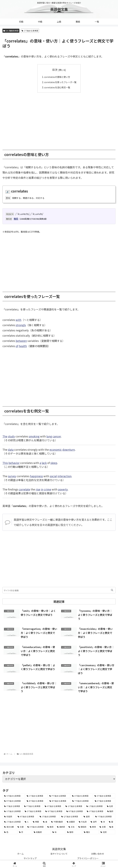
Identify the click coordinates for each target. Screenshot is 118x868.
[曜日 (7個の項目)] (91, 832)
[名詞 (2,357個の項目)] (110, 806)
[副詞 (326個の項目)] (88, 816)
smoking (34, 436)
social (53, 476)
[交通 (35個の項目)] (21, 827)
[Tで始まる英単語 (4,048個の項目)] (82, 801)
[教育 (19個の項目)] (93, 827)
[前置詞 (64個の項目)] (71, 822)
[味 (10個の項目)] (58, 832)
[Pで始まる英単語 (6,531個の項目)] (59, 796)
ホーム (20, 854)
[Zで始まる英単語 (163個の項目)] (13, 822)
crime (48, 489)
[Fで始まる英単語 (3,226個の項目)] (33, 806)
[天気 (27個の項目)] (72, 827)
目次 (55, 70)
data (11, 449)
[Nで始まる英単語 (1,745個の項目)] (75, 811)
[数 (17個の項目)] (112, 827)
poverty (63, 489)
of (17, 346)
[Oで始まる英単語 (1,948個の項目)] (33, 811)
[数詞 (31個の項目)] (50, 827)
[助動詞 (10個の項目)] (41, 832)
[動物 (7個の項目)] (74, 832)
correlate (24, 489)
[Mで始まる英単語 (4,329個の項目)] (59, 801)
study (11, 436)
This (5, 463)
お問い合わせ (98, 854)
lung (49, 436)
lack (44, 463)
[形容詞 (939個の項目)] (9, 816)
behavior (14, 463)
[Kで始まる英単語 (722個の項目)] (27, 816)
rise (38, 489)
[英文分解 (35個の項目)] (9, 827)
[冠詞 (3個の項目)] (107, 832)
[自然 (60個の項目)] (94, 822)
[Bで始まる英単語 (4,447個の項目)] (36, 801)
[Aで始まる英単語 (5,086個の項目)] (82, 796)
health (23, 346)
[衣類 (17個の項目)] (103, 827)
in (42, 489)
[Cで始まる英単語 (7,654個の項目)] (36, 796)
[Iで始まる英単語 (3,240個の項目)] (12, 806)
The (5, 436)
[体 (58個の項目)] (103, 822)
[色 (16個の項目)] (10, 832)
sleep (54, 463)
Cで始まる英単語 (30, 31)
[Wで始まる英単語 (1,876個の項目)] (54, 811)
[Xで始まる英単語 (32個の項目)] (36, 827)
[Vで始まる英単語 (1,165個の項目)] (95, 811)
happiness (36, 476)
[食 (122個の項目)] (45, 822)
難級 (16, 218)
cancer (57, 436)
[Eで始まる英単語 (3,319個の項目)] (104, 801)
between (21, 341)
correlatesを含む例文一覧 (57, 87)
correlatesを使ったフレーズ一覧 (60, 82)
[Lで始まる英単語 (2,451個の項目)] (95, 806)
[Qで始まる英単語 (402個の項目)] (71, 816)
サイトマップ (30, 858)
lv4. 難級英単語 (11, 31)
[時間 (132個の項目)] (36, 822)
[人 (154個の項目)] (27, 822)
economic (56, 449)
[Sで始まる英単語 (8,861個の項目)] (14, 796)
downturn (69, 449)
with (19, 320)
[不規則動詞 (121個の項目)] (57, 822)
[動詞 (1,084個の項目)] (111, 811)
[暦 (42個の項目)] (111, 822)
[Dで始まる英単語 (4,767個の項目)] (104, 796)
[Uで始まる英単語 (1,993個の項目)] (13, 811)
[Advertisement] (59, 119)
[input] (59, 590)
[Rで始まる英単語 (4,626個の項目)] (14, 801)
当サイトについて (59, 854)
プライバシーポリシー (88, 858)
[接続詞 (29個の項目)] (61, 827)
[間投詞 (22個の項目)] (82, 827)
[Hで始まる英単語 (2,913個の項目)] (53, 806)
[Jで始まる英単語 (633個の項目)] (49, 816)
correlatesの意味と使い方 (57, 77)
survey (12, 476)
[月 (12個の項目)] (25, 832)
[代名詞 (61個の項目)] (83, 822)
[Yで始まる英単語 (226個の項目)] (105, 816)
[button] (112, 590)
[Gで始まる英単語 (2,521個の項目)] (74, 806)
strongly (21, 325)
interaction (64, 476)
